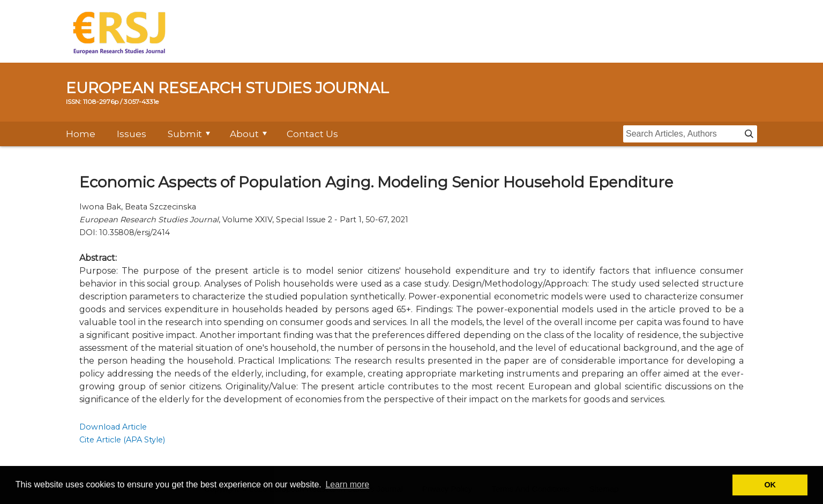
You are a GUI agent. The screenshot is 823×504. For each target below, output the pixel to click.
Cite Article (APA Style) (122, 440)
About (244, 134)
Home (81, 134)
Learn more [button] (347, 484)
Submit (185, 134)
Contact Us (312, 134)
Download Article (113, 427)
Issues (132, 134)
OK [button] (770, 485)
